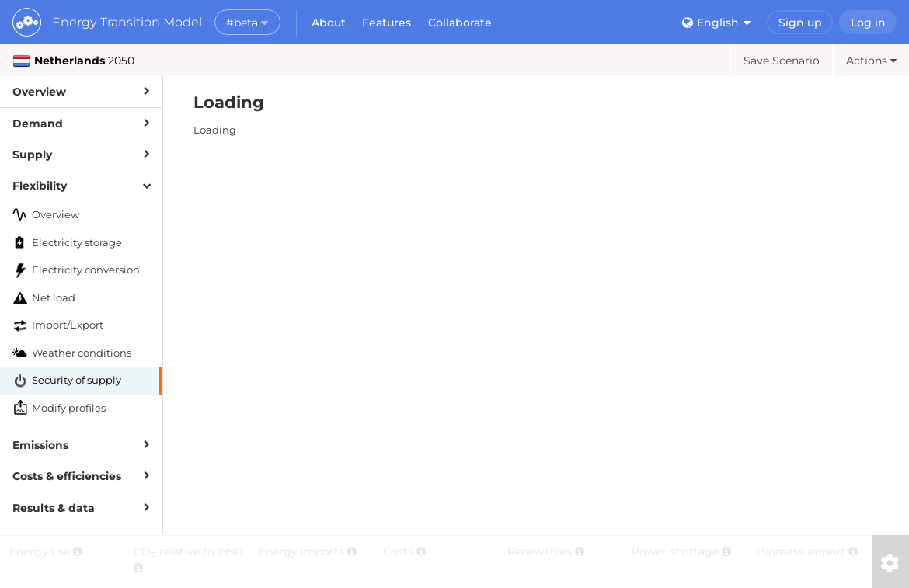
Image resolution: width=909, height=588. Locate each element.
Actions (871, 61)
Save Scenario (782, 61)
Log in (868, 23)
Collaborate (460, 23)
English (716, 23)
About (329, 23)
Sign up (800, 23)
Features (387, 23)
